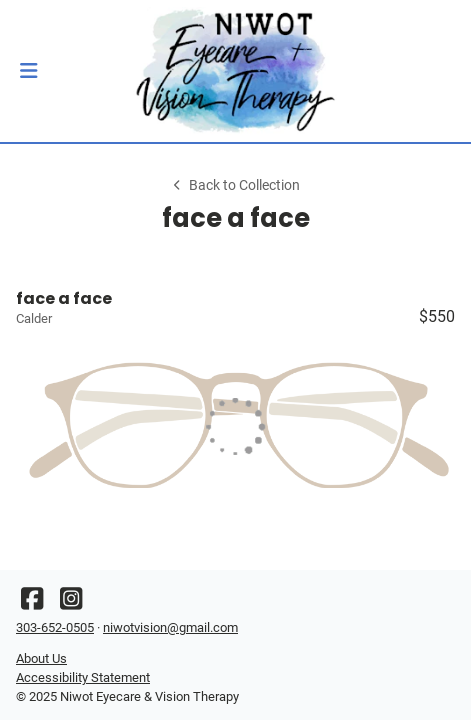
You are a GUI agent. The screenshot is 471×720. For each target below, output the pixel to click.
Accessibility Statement (83, 677)
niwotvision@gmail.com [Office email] (170, 627)
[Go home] (235, 71)
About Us (41, 658)
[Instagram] (71, 603)
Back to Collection (235, 185)
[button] (28, 71)
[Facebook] (32, 603)
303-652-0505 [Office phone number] (55, 627)
